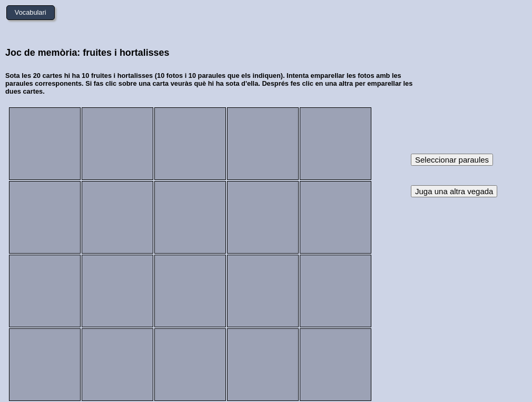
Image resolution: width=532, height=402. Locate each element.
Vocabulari (31, 12)
